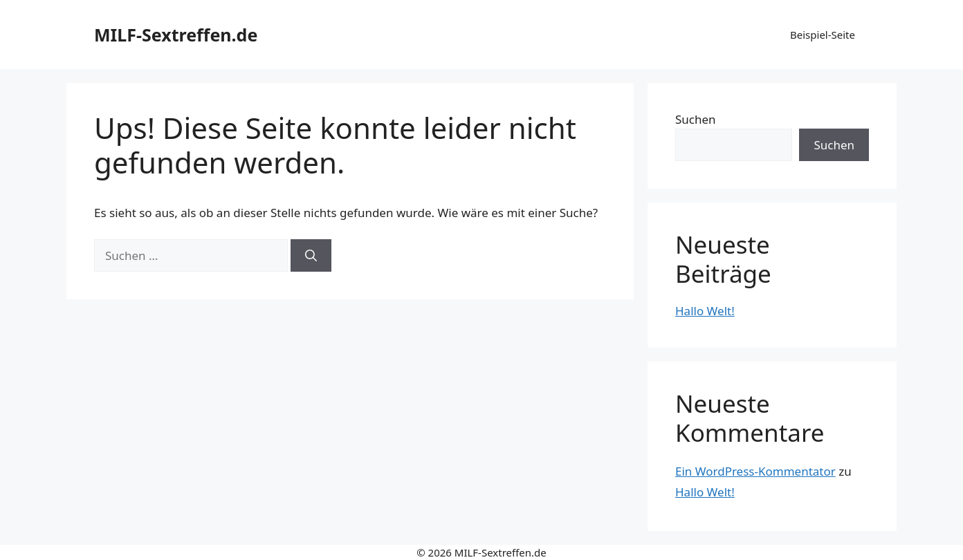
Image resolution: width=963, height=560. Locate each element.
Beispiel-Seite (823, 35)
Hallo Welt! (705, 311)
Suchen (696, 119)
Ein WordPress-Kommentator (755, 471)
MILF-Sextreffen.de (176, 35)
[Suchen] (311, 256)
